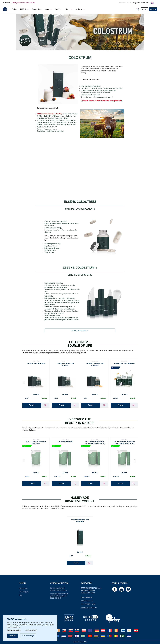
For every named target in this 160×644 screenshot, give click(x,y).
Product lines (37, 9)
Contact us (6, 3)
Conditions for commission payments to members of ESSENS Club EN (59, 596)
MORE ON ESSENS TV (80, 331)
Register (153, 9)
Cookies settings (28, 636)
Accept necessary (31, 630)
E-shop (15, 9)
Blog (21, 595)
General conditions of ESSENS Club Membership (59, 589)
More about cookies (14, 630)
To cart (32, 405)
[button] (135, 461)
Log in (144, 9)
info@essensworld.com (140, 3)
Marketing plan (24, 592)
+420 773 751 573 (125, 3)
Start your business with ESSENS (24, 3)
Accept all (13, 636)
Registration (23, 588)
